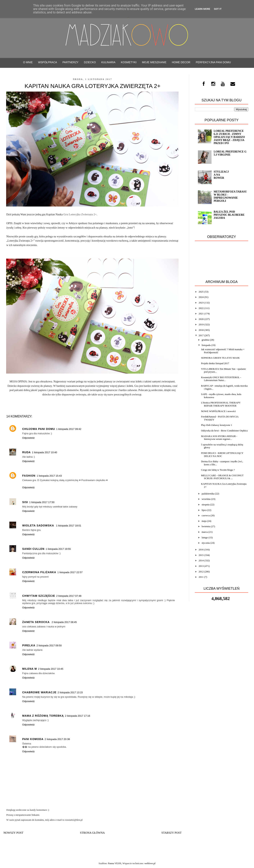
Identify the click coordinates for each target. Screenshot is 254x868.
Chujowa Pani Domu (39, 429)
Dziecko (90, 62)
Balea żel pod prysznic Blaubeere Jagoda (229, 215)
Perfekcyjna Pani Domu (213, 62)
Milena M (30, 669)
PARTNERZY (70, 62)
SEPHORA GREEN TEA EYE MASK (220, 358)
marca (205, 532)
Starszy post (172, 833)
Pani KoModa (33, 739)
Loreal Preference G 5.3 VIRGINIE (230, 153)
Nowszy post (13, 833)
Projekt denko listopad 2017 (215, 363)
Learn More (202, 9)
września (206, 499)
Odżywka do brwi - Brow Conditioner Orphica (224, 431)
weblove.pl (150, 863)
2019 (201, 324)
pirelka (29, 645)
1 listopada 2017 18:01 (69, 526)
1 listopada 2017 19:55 (58, 549)
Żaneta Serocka (36, 622)
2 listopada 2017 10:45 (51, 669)
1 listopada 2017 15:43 (49, 476)
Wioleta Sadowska (39, 525)
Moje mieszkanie (154, 62)
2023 (201, 303)
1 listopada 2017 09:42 (69, 429)
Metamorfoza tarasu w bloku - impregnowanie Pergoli (230, 196)
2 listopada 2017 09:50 (49, 645)
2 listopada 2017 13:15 (70, 692)
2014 (201, 560)
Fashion (29, 476)
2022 (201, 308)
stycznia (206, 543)
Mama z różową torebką (43, 716)
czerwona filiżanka (39, 572)
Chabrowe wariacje (39, 692)
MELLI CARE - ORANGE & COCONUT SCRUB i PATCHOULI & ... (222, 477)
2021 (201, 314)
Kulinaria (108, 62)
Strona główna (93, 833)
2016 (201, 550)
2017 (201, 335)
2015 (201, 555)
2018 (201, 330)
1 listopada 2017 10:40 (44, 452)
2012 (201, 572)
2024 (201, 297)
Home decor (181, 62)
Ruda (26, 452)
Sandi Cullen (33, 549)
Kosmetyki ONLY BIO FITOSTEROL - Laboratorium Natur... (221, 379)
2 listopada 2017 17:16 (78, 716)
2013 (201, 566)
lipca (204, 510)
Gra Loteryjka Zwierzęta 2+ (80, 214)
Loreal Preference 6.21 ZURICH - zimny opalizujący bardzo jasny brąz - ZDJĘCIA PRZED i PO (229, 137)
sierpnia (206, 504)
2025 (201, 292)
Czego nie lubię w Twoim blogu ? (218, 470)
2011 (201, 577)
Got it (218, 9)
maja (204, 521)
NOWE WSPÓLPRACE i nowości (218, 411)
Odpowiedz (28, 438)
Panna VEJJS (114, 863)
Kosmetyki (129, 62)
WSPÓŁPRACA (48, 62)
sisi (25, 502)
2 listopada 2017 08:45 (64, 622)
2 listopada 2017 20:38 (57, 739)
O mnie (28, 62)
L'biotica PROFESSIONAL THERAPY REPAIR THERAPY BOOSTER (221, 404)
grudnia (206, 340)
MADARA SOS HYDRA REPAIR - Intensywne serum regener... (219, 438)
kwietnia (206, 526)
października (208, 494)
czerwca (206, 515)
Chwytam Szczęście (39, 596)
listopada (206, 345)
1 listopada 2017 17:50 (42, 502)
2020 (201, 319)
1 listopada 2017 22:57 (70, 572)
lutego (205, 537)
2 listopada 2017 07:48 (69, 596)
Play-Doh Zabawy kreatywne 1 (216, 425)
